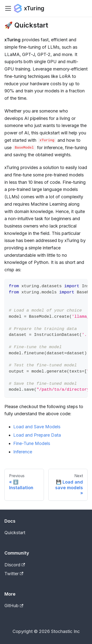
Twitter (14, 574)
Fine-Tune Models (32, 443)
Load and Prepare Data (37, 435)
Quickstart (15, 533)
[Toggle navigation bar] (8, 8)
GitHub (14, 606)
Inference (23, 452)
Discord (15, 565)
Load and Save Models (37, 427)
